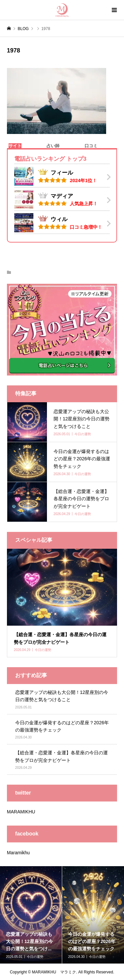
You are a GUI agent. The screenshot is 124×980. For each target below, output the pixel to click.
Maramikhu (18, 853)
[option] (31, 915)
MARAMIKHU (21, 812)
